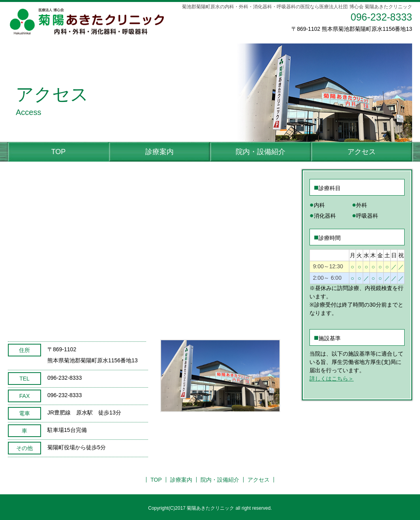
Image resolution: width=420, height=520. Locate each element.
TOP (59, 152)
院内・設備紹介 (261, 152)
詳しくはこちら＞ (332, 379)
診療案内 (159, 152)
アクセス (362, 152)
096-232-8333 (381, 17)
